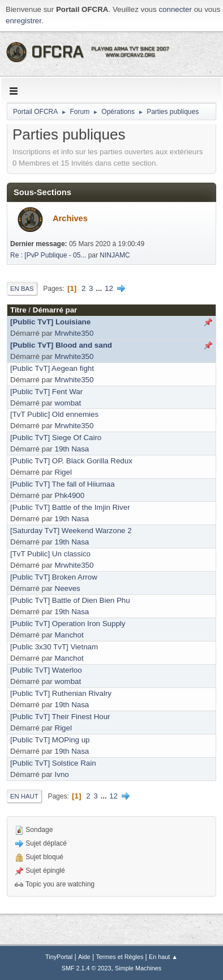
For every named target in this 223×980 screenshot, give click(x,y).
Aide (84, 957)
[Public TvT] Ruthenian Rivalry (61, 693)
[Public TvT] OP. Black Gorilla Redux (71, 461)
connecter (175, 9)
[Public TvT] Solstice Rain (53, 763)
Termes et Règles (119, 957)
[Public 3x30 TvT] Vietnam (54, 647)
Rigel (63, 472)
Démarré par (55, 310)
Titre (18, 310)
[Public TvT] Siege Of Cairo (56, 438)
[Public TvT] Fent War (46, 392)
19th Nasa (72, 449)
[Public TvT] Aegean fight (52, 368)
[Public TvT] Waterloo (46, 670)
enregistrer (23, 21)
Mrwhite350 (74, 333)
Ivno (62, 774)
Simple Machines (138, 968)
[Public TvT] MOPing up (50, 740)
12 (109, 288)
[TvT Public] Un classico (50, 554)
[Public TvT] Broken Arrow (54, 577)
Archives (70, 218)
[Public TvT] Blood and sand (61, 345)
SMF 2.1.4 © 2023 (87, 968)
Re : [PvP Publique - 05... (48, 255)
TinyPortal (59, 957)
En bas (22, 289)
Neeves (68, 588)
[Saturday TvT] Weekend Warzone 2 (71, 531)
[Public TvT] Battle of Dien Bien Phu (70, 600)
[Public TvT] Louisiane (50, 322)
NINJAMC (115, 255)
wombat (68, 403)
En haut (24, 796)
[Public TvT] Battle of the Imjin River (70, 507)
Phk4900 (70, 495)
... (100, 288)
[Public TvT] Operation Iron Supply (68, 624)
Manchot (69, 635)
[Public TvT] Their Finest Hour (60, 717)
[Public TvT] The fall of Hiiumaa (63, 484)
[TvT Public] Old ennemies (54, 414)
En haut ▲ (163, 957)
